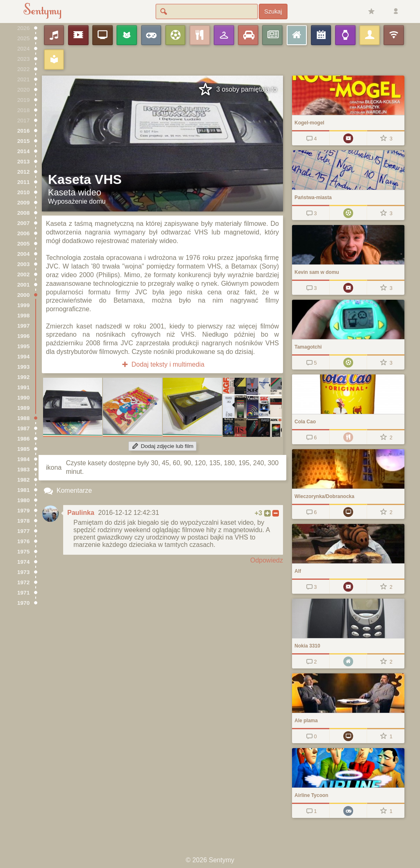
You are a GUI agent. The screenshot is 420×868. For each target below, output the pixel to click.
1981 (23, 490)
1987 (23, 428)
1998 (23, 316)
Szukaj (273, 11)
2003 (23, 264)
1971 (23, 593)
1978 (23, 521)
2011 (23, 182)
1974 (23, 562)
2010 (23, 192)
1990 (23, 398)
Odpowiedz (267, 560)
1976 (23, 541)
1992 (23, 377)
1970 (23, 603)
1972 (23, 582)
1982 (23, 480)
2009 (23, 203)
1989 (23, 408)
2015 (23, 141)
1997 (23, 326)
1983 (23, 470)
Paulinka (81, 513)
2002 (23, 274)
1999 (23, 305)
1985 (23, 449)
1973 (23, 572)
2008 (23, 213)
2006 (23, 233)
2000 (23, 295)
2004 (23, 254)
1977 (23, 531)
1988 (23, 418)
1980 (23, 500)
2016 (23, 131)
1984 (23, 459)
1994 (23, 357)
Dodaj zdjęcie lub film (162, 446)
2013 (23, 162)
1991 (23, 387)
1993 (23, 367)
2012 (23, 172)
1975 (23, 552)
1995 (23, 346)
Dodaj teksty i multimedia (163, 364)
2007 (23, 223)
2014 (23, 151)
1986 (23, 439)
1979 (23, 511)
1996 (23, 336)
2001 (23, 285)
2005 (23, 244)
